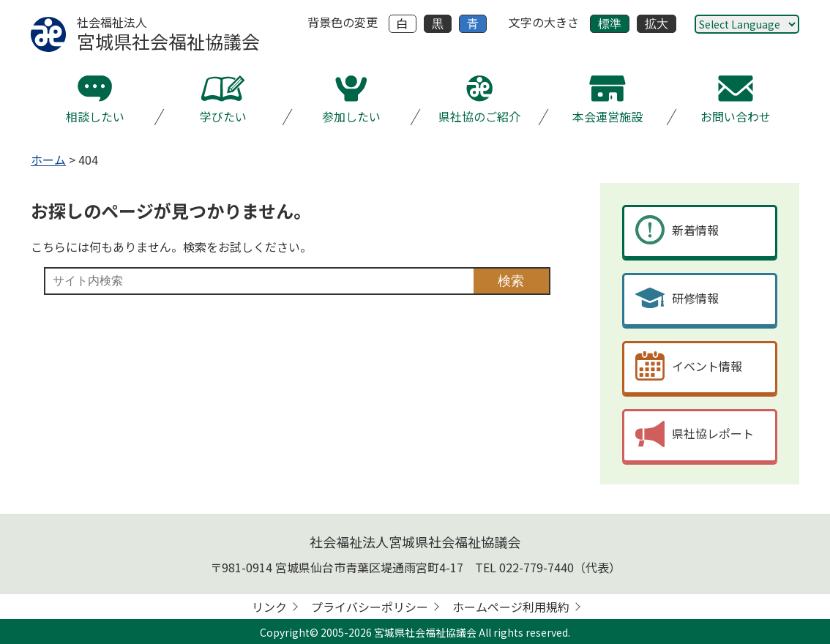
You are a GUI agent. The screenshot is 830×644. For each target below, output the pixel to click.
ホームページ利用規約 (511, 607)
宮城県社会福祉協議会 (425, 632)
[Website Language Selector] (747, 24)
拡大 (657, 24)
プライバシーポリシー (370, 607)
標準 (610, 24)
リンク (269, 607)
